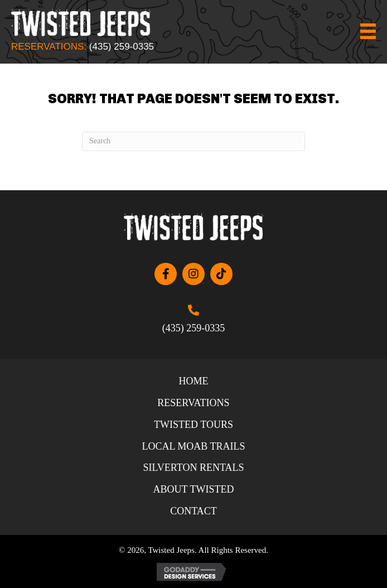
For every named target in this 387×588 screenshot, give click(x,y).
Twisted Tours (193, 425)
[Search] (193, 141)
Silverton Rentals (193, 467)
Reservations (193, 403)
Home (193, 381)
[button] (166, 274)
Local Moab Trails (193, 446)
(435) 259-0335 (122, 47)
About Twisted (194, 489)
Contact (193, 511)
